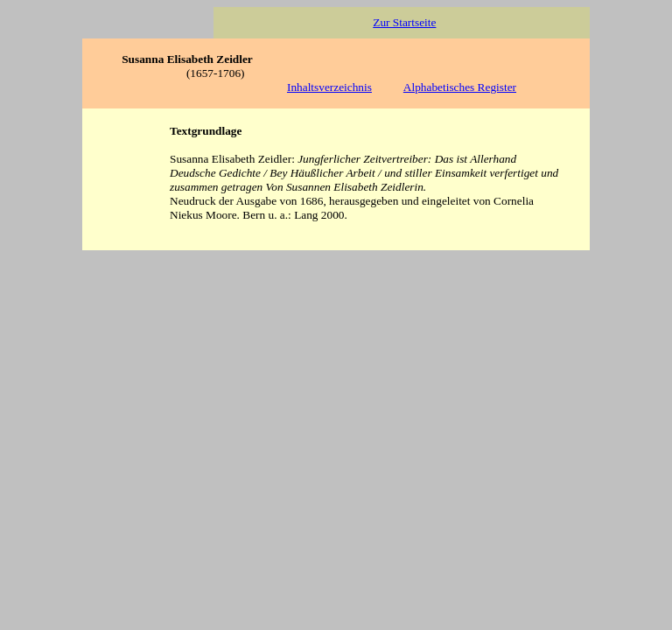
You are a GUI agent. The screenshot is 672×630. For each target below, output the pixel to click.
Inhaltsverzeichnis (329, 87)
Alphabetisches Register (460, 87)
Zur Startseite (404, 22)
